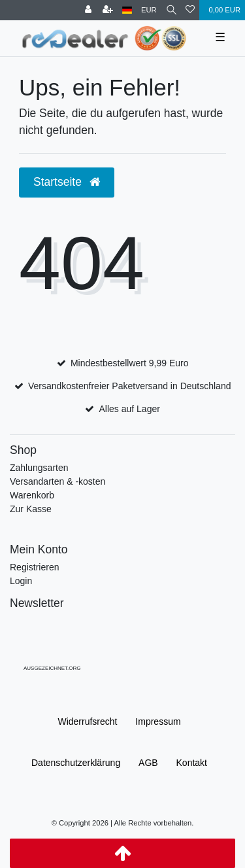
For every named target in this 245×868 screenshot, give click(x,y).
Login (21, 581)
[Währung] (149, 10)
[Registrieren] (108, 10)
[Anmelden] (88, 10)
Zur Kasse (31, 509)
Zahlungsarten (39, 468)
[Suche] (171, 10)
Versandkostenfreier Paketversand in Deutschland (130, 386)
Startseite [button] (67, 182)
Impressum (158, 721)
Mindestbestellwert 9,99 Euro (130, 363)
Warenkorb (32, 495)
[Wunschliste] (190, 10)
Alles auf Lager (129, 409)
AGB (148, 763)
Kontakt (192, 763)
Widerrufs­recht (87, 721)
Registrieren (34, 567)
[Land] (127, 10)
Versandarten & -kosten (57, 481)
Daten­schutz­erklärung (76, 763)
